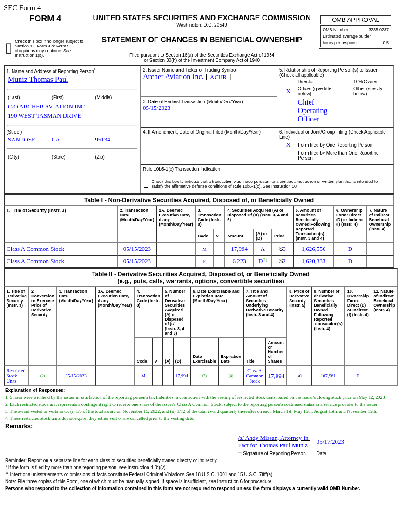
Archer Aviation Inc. (173, 77)
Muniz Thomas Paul (38, 79)
